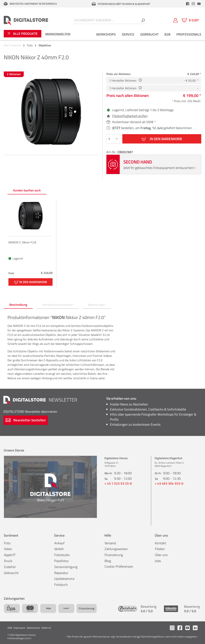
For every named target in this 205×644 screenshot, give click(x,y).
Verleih (59, 549)
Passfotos (61, 561)
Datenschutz (33, 628)
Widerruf (46, 628)
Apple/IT (10, 555)
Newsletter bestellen (26, 420)
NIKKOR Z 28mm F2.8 (22, 242)
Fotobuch (61, 585)
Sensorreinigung (66, 567)
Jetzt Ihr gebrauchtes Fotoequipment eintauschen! (160, 168)
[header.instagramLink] (193, 4)
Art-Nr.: (112, 152)
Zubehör (10, 567)
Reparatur (61, 573)
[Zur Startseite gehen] (26, 20)
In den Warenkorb (162, 139)
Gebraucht (11, 573)
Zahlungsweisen (116, 549)
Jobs (158, 561)
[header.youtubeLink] (199, 4)
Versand (110, 543)
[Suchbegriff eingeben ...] (106, 20)
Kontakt (160, 543)
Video (8, 549)
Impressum (19, 628)
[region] (51, 112)
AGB (10, 628)
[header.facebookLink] (188, 4)
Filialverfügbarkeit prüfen (130, 116)
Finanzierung (114, 555)
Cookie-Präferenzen (119, 566)
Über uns (161, 555)
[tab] (18, 305)
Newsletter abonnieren (30, 412)
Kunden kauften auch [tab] (27, 190)
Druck (8, 561)
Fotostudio (62, 555)
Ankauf (59, 543)
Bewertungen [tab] (97, 305)
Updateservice (64, 579)
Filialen (160, 549)
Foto (7, 543)
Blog (108, 561)
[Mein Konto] (176, 20)
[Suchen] (143, 20)
